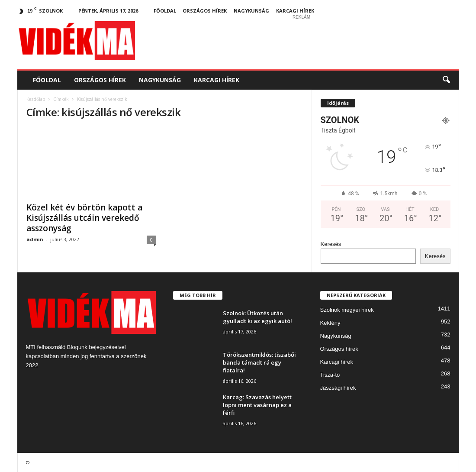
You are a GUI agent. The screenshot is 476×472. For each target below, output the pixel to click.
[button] (446, 80)
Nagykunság (251, 11)
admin (35, 239)
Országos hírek (205, 11)
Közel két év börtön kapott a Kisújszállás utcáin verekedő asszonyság (84, 218)
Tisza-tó (330, 375)
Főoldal (165, 11)
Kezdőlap (36, 99)
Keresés (331, 244)
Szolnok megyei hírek (347, 310)
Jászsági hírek (338, 388)
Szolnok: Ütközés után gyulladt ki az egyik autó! (257, 317)
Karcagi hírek (295, 11)
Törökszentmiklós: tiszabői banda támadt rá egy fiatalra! (259, 362)
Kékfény (330, 323)
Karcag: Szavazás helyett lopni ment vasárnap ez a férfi (257, 405)
